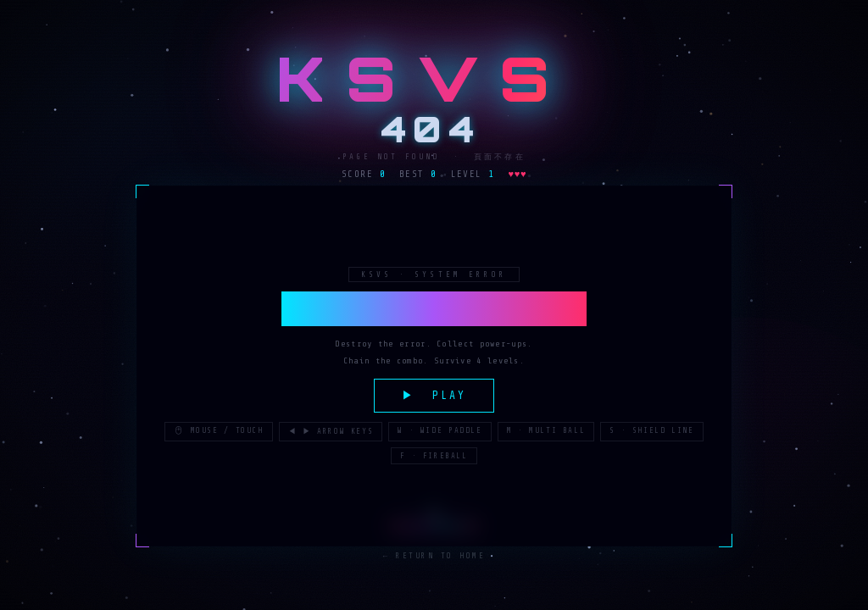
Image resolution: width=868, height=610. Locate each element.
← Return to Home (434, 557)
